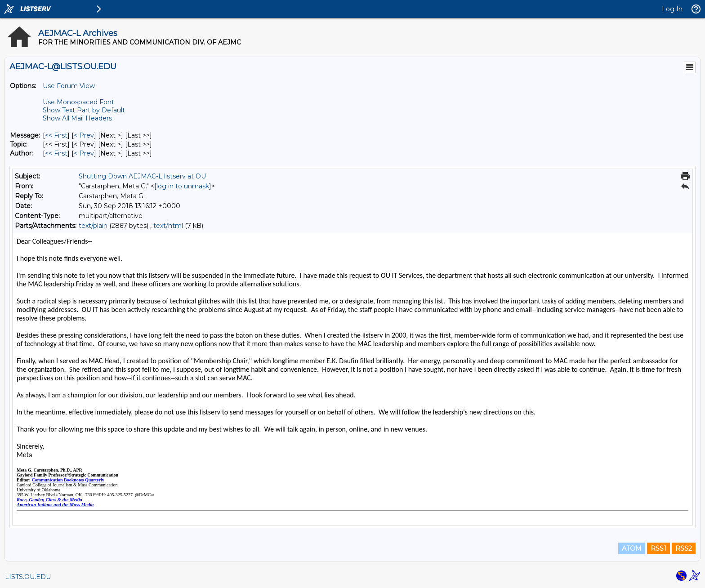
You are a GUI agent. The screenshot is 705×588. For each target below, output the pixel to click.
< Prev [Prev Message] (84, 135)
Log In (672, 9)
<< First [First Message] (56, 135)
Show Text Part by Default (84, 110)
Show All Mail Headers (77, 118)
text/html (168, 226)
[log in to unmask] (183, 186)
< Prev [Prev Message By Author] (84, 153)
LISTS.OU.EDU (28, 577)
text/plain (93, 226)
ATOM (632, 548)
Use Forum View (69, 86)
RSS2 (684, 548)
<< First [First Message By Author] (56, 153)
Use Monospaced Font (78, 102)
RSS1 (658, 548)
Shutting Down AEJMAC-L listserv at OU (142, 176)
